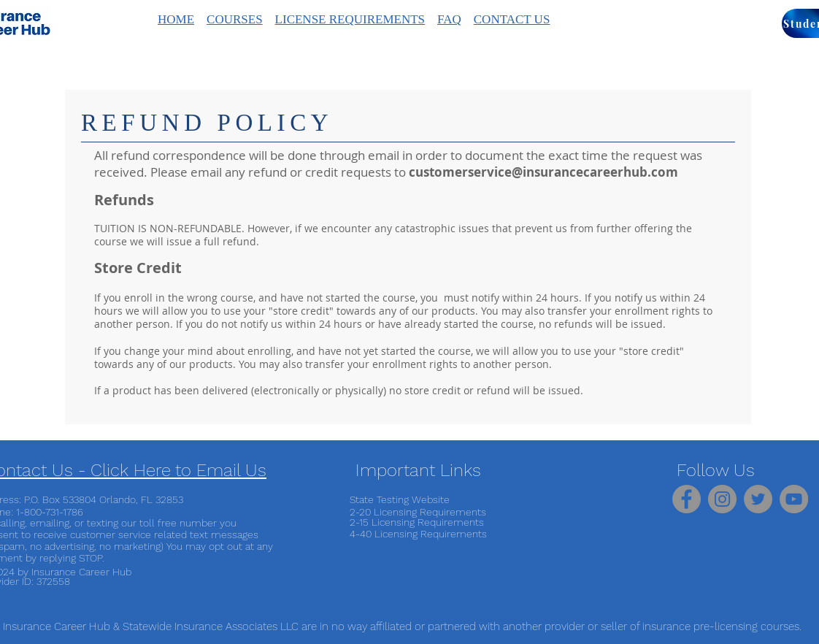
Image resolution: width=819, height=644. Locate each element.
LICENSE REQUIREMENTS (350, 19)
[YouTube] (794, 499)
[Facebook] (687, 499)
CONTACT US (512, 19)
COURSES (235, 19)
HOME (176, 19)
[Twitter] (758, 499)
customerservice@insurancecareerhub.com (543, 172)
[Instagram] (722, 499)
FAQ (449, 19)
